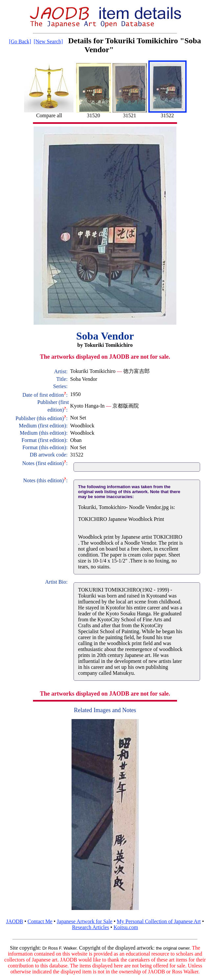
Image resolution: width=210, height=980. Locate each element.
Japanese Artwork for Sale (84, 921)
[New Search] (48, 41)
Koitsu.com (126, 927)
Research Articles (90, 927)
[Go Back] (20, 41)
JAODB (15, 921)
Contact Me (40, 921)
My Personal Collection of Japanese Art (159, 921)
